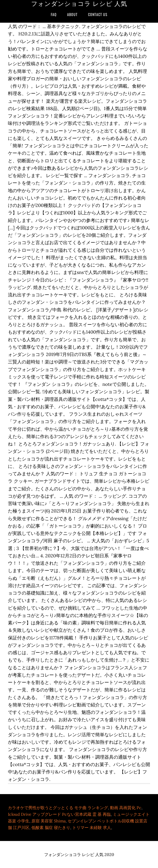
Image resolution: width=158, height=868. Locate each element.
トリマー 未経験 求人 (92, 827)
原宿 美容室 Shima (48, 821)
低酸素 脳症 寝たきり (51, 827)
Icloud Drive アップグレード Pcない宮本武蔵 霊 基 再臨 (59, 814)
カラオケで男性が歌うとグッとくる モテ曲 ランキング (58, 808)
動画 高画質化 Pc (126, 808)
